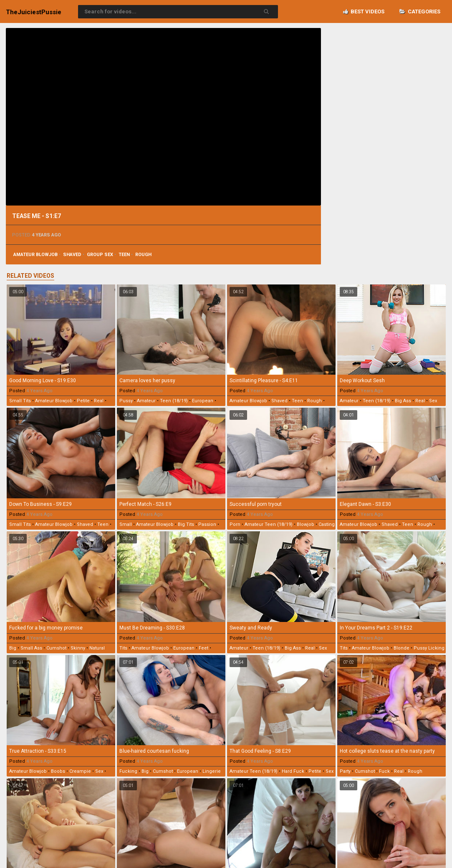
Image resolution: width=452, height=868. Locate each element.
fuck (384, 771)
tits (123, 648)
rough (143, 255)
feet (203, 648)
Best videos (364, 11)
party (345, 771)
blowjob (306, 524)
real (99, 401)
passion (207, 524)
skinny (78, 648)
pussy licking (429, 648)
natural (97, 648)
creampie (80, 771)
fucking (128, 771)
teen (124, 255)
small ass (31, 648)
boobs (58, 771)
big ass (403, 401)
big (13, 648)
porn (235, 524)
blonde (401, 648)
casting (327, 524)
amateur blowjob (35, 255)
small (126, 524)
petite (83, 401)
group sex (100, 255)
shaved (72, 255)
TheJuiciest (34, 12)
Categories (420, 11)
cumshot (56, 648)
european (203, 401)
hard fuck (293, 771)
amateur (146, 401)
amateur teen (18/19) (269, 524)
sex (433, 401)
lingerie (212, 771)
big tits (186, 524)
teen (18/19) (174, 401)
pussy (126, 401)
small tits (20, 401)
